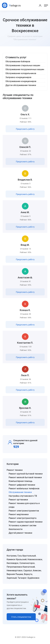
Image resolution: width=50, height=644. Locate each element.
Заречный (12, 578)
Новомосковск (35, 559)
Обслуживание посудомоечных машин (25, 69)
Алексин (37, 571)
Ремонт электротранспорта (23, 518)
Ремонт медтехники (19, 514)
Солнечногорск (27, 563)
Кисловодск (13, 563)
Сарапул (28, 571)
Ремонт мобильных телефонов (24, 489)
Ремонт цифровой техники (22, 485)
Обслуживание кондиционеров (21, 81)
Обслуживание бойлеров (18, 61)
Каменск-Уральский (17, 559)
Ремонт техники (15, 470)
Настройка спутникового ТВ (23, 496)
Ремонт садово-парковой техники (26, 522)
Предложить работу (25, 129)
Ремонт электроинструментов (24, 511)
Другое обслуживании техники (21, 85)
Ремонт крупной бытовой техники (26, 474)
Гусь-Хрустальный (27, 556)
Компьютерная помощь (21, 481)
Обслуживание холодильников (21, 73)
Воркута (28, 574)
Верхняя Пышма (15, 574)
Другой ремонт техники (20, 533)
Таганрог (22, 578)
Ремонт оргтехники (18, 500)
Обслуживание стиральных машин (23, 65)
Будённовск (34, 578)
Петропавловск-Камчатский (21, 567)
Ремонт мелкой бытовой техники (25, 477)
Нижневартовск (15, 571)
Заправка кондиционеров (18, 77)
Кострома (12, 556)
